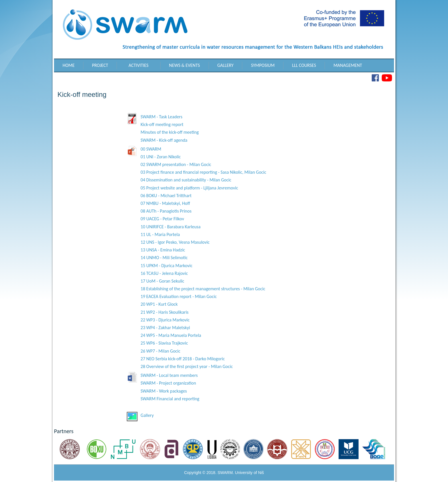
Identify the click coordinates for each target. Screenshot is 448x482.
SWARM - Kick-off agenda (164, 140)
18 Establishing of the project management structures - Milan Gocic (203, 289)
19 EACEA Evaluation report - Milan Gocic (179, 296)
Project (100, 65)
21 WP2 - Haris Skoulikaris (165, 312)
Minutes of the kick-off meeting (170, 132)
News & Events (185, 65)
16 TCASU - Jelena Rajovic (164, 273)
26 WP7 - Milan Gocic (160, 351)
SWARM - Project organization (168, 383)
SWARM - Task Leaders (161, 117)
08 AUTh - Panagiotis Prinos (166, 211)
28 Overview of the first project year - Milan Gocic (187, 366)
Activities (139, 65)
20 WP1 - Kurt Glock (159, 304)
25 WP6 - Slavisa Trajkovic (164, 343)
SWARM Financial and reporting (170, 399)
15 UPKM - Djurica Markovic (166, 266)
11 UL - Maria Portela (160, 234)
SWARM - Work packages (164, 391)
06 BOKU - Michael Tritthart (166, 196)
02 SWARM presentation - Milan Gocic (176, 164)
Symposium (263, 65)
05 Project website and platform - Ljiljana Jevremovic (189, 188)
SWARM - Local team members (169, 375)
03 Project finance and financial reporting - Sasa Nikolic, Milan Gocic (203, 172)
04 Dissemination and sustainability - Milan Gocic (186, 180)
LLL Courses (304, 65)
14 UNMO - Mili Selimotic (164, 258)
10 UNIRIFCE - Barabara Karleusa (171, 227)
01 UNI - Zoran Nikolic (161, 157)
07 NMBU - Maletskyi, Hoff (165, 203)
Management (348, 65)
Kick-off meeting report (162, 124)
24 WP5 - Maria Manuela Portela (171, 335)
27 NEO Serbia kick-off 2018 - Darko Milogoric (183, 359)
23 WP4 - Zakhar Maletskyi (165, 328)
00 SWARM (151, 149)
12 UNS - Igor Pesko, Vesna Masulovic (175, 242)
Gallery (226, 65)
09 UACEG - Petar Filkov (162, 219)
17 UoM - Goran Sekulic (162, 281)
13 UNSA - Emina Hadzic (163, 250)
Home (69, 65)
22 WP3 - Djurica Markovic (165, 320)
